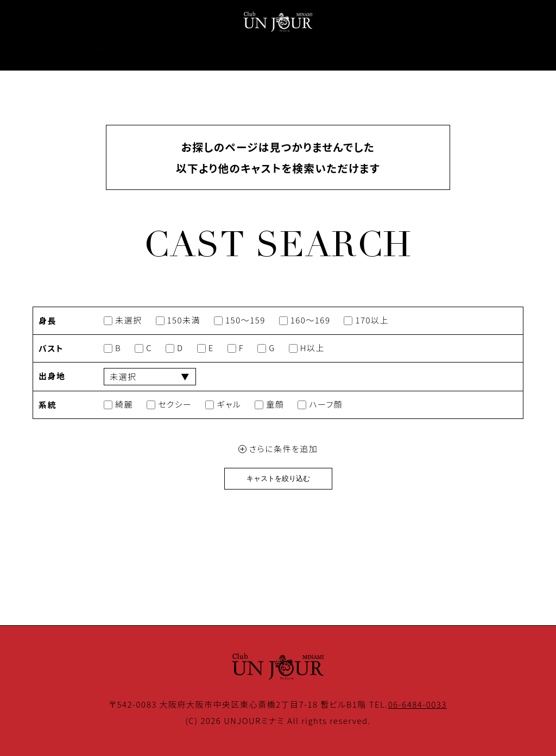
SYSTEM (205, 48)
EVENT (150, 48)
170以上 (366, 320)
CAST (101, 48)
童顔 (269, 405)
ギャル (223, 405)
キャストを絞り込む (278, 478)
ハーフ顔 (320, 405)
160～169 (305, 320)
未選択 (123, 320)
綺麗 (118, 405)
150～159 (240, 320)
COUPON (327, 48)
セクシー (169, 405)
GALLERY (265, 48)
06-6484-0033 (418, 704)
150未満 (178, 320)
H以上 (307, 348)
